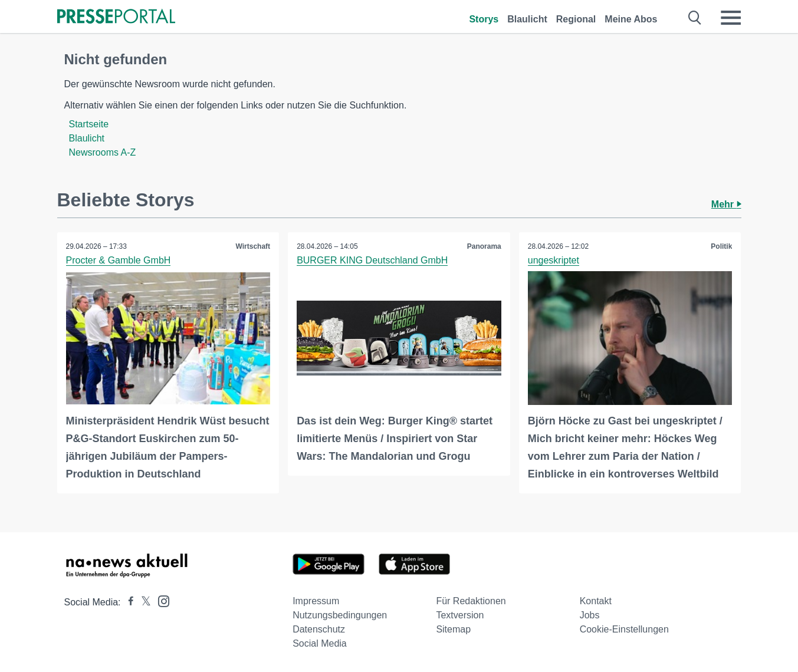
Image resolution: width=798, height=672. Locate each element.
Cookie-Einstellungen (624, 629)
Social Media (320, 643)
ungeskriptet (554, 260)
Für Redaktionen (471, 601)
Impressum (316, 601)
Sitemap (453, 629)
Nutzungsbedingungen (340, 615)
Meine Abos (631, 19)
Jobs (590, 615)
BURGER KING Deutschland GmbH (372, 260)
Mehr (726, 204)
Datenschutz (319, 629)
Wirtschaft (253, 246)
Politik (721, 246)
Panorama (484, 246)
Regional (576, 19)
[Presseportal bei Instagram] (160, 600)
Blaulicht (527, 19)
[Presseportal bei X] (142, 602)
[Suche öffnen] (695, 18)
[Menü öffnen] (731, 18)
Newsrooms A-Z (103, 152)
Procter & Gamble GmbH (119, 260)
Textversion (460, 615)
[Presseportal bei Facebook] (127, 602)
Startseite (89, 124)
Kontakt (596, 601)
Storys (484, 19)
